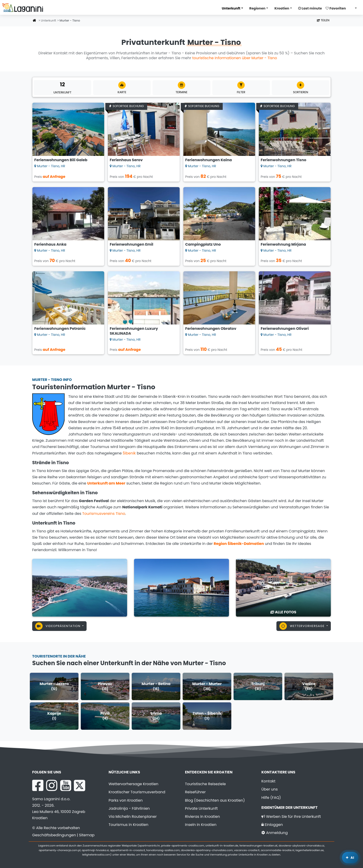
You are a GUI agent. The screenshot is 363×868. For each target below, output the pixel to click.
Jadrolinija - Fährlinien (129, 808)
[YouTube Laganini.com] (66, 785)
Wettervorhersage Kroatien (133, 784)
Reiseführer (195, 792)
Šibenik (129, 453)
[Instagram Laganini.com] (52, 785)
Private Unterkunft (201, 808)
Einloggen (272, 825)
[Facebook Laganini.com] (38, 785)
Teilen (323, 20)
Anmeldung (275, 833)
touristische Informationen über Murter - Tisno (235, 58)
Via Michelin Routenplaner (133, 817)
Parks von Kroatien (126, 800)
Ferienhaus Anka (50, 244)
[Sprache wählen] (354, 8)
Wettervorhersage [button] (302, 626)
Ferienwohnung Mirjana (283, 244)
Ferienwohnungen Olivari (285, 329)
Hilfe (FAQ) (271, 798)
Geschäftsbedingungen (54, 835)
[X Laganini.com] (80, 785)
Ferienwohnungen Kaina (208, 160)
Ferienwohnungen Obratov (211, 329)
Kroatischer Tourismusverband (137, 792)
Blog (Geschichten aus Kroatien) (215, 800)
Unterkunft (231, 8)
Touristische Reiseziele (205, 784)
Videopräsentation (58, 626)
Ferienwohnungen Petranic (60, 329)
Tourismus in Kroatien (128, 825)
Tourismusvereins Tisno (104, 514)
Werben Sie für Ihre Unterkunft (291, 817)
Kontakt (268, 781)
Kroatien (282, 8)
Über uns (270, 789)
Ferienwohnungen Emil (131, 244)
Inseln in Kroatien (201, 825)
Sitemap (87, 835)
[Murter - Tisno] (80, 587)
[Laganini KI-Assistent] (350, 858)
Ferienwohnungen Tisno (283, 160)
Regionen (257, 8)
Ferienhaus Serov (126, 160)
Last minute (310, 8)
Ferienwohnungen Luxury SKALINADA (134, 331)
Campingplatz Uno (203, 244)
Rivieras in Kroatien (202, 817)
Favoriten (336, 8)
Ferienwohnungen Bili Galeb (61, 160)
